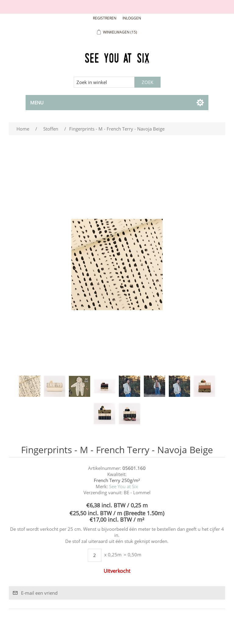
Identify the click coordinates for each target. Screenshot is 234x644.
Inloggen (132, 18)
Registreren (105, 18)
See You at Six (124, 486)
